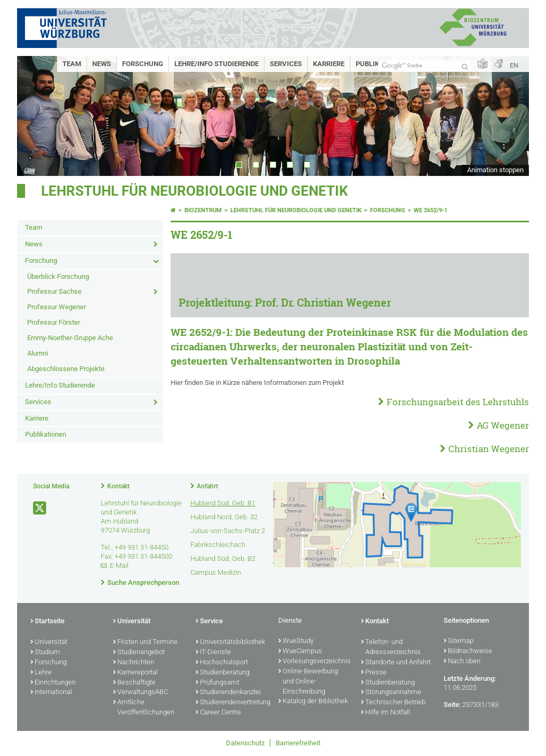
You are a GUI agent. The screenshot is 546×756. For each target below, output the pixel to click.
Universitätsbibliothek (230, 642)
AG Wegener (503, 425)
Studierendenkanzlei (228, 693)
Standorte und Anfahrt (396, 663)
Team (72, 64)
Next (510, 116)
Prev (36, 116)
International (51, 693)
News (102, 64)
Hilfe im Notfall (386, 713)
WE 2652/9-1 (431, 210)
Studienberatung (223, 673)
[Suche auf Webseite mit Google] (424, 66)
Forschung (143, 64)
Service (209, 622)
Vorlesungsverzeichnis (314, 662)
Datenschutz (245, 743)
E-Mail (119, 565)
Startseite (47, 622)
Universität (49, 642)
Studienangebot (139, 653)
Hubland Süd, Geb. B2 (223, 558)
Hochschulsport (222, 663)
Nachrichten (134, 663)
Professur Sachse (54, 291)
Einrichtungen (53, 683)
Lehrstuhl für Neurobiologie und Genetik (195, 191)
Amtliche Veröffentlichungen (144, 708)
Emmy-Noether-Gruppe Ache (70, 338)
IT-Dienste (213, 653)
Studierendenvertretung (232, 703)
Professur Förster (54, 322)
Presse (374, 673)
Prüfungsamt (218, 683)
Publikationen (46, 434)
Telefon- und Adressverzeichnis (391, 648)
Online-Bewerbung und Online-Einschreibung (308, 682)
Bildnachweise (468, 652)
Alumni (38, 353)
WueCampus (300, 652)
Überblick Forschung (58, 276)
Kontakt (118, 486)
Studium (45, 653)
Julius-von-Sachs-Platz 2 (228, 531)
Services (286, 64)
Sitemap (459, 641)
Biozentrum (203, 210)
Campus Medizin (216, 572)
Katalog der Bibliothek (313, 702)
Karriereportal (135, 673)
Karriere (329, 64)
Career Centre (218, 713)
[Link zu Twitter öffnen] (41, 508)
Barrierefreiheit (298, 743)
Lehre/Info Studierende (216, 64)
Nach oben (462, 662)
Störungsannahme (391, 693)
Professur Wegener (57, 307)
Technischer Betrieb (393, 703)
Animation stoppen (495, 170)
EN (514, 65)
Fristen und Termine (145, 642)
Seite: (452, 705)
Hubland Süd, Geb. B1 (223, 503)
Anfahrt (207, 486)
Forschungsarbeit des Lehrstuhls (458, 402)
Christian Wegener (489, 449)
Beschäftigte (134, 683)
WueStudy (296, 641)
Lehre (41, 673)
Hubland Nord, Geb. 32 (224, 517)
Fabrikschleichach (218, 545)
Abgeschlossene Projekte (66, 369)
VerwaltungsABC (140, 693)
